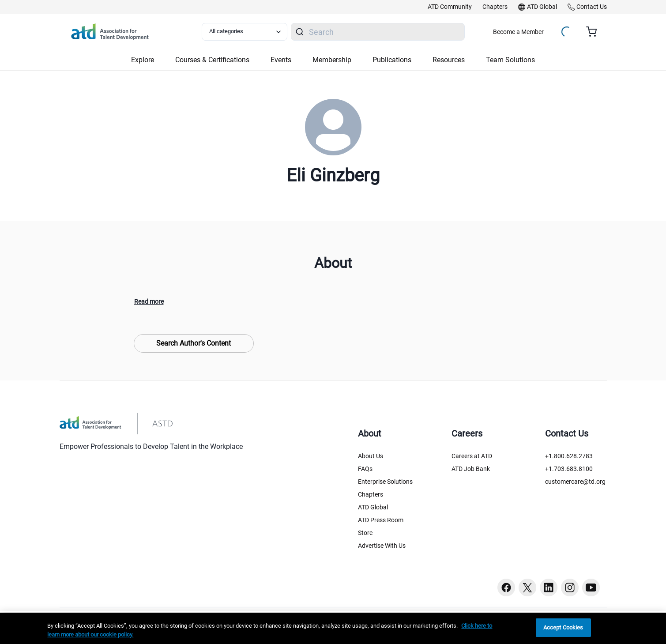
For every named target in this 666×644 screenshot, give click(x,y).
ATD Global (373, 507)
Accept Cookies (563, 627)
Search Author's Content (194, 343)
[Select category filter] (245, 32)
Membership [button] (332, 60)
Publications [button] (392, 60)
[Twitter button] (527, 588)
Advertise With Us (382, 546)
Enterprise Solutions (385, 482)
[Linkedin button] (549, 588)
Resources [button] (449, 60)
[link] (450, 7)
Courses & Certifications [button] (212, 60)
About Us (371, 456)
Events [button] (281, 60)
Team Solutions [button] (510, 60)
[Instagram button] (570, 588)
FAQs (365, 469)
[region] (333, 628)
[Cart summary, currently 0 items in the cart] (595, 32)
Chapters (371, 494)
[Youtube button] (591, 588)
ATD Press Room (381, 520)
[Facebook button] (506, 588)
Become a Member (518, 32)
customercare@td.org (575, 482)
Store (365, 533)
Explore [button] (143, 60)
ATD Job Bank (471, 469)
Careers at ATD (472, 456)
